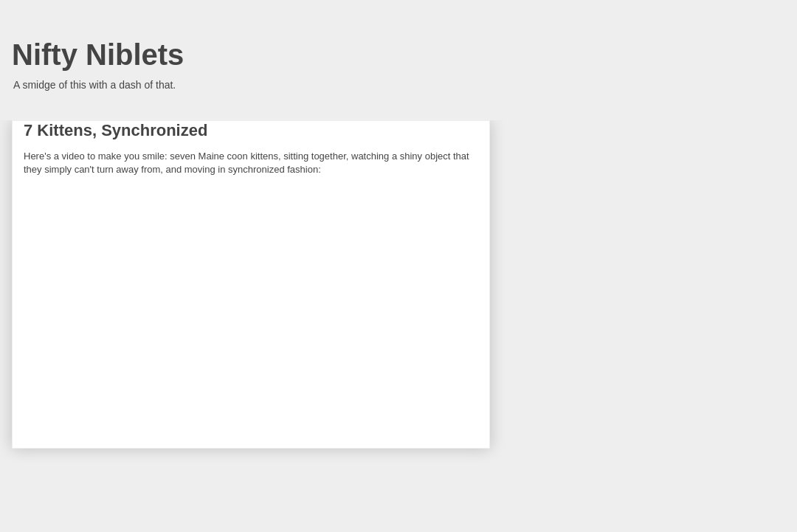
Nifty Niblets (98, 55)
